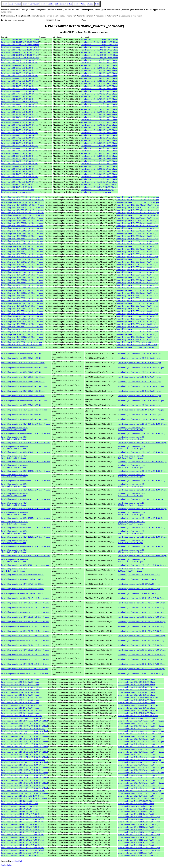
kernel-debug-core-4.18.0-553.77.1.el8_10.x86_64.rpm (137, 252)
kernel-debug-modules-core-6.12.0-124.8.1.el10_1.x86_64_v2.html (15, 570)
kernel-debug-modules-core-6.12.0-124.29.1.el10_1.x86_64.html (26, 499)
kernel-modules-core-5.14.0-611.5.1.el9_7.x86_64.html (22, 855)
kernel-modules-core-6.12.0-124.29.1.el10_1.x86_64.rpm (139, 760)
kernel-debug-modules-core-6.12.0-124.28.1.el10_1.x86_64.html (26, 509)
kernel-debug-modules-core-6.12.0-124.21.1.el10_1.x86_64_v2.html (15, 532)
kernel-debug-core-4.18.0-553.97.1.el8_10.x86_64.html (22, 218)
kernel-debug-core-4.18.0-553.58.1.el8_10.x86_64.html (22, 285)
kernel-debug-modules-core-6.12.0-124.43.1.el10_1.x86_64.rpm (142, 443)
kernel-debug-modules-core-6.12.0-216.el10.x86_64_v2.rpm (141, 367)
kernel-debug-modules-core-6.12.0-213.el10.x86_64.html (23, 377)
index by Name (80, 4)
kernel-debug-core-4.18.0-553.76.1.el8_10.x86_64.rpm (137, 254)
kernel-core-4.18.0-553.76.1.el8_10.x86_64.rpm (99, 96)
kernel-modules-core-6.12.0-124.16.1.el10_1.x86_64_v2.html (25, 788)
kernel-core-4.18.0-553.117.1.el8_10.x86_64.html (20, 39)
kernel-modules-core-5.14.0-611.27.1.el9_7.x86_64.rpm (139, 835)
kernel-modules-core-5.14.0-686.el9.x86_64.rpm (136, 809)
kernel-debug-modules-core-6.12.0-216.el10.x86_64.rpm (139, 358)
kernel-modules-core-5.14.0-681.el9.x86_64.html (20, 811)
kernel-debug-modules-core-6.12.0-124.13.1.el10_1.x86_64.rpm (142, 556)
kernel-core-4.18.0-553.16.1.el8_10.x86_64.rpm (99, 182)
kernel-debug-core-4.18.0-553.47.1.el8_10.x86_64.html (22, 303)
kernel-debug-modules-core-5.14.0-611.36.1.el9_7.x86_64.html (25, 617)
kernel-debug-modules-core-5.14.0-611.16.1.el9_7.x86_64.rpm (142, 655)
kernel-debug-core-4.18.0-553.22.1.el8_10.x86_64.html (22, 337)
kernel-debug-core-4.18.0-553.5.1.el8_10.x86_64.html (22, 345)
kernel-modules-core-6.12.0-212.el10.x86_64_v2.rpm (138, 705)
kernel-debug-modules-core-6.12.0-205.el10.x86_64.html (23, 405)
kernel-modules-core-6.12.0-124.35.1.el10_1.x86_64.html (23, 749)
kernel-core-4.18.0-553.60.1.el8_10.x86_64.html (20, 125)
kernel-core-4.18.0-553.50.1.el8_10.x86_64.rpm (99, 143)
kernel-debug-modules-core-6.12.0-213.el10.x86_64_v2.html (24, 386)
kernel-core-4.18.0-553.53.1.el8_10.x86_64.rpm (99, 135)
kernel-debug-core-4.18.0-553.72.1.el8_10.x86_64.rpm (137, 262)
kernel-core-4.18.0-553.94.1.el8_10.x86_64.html (20, 63)
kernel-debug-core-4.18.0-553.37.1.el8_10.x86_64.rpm (137, 319)
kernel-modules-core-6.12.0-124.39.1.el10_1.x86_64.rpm (139, 739)
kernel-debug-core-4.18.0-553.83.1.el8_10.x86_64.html (22, 236)
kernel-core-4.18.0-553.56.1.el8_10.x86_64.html (20, 130)
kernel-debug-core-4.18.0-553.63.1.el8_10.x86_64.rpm (137, 277)
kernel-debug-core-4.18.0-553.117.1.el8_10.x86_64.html (23, 197)
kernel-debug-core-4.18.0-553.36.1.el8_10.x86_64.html (22, 321)
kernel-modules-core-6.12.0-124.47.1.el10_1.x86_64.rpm (139, 718)
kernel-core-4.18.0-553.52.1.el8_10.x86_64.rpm (99, 138)
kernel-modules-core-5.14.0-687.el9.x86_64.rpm (136, 806)
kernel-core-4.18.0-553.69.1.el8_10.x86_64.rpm (99, 112)
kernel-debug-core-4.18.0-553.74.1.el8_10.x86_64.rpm (137, 259)
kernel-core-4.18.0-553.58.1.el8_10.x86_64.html (20, 128)
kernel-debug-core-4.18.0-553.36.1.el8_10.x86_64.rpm (137, 321)
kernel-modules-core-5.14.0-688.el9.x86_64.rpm (136, 804)
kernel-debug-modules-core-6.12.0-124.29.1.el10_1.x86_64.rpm (142, 499)
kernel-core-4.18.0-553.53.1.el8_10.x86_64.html (20, 135)
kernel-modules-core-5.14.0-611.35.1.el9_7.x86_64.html (23, 827)
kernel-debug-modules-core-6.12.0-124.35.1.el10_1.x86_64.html (26, 480)
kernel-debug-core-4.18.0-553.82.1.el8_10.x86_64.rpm (137, 239)
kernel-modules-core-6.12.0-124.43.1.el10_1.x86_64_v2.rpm (141, 731)
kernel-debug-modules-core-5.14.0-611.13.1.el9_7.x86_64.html (25, 659)
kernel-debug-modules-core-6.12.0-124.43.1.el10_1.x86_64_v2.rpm (131, 447)
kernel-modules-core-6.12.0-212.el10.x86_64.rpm (136, 700)
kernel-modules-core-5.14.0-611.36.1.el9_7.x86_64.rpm (139, 824)
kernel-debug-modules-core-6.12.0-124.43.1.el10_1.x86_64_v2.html (15, 447)
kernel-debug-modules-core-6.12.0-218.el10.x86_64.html (23, 353)
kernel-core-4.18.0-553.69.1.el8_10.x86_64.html (20, 112)
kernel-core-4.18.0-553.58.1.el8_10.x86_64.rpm (99, 128)
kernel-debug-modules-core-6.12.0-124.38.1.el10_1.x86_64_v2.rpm (131, 476)
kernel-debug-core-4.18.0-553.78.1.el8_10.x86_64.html (22, 249)
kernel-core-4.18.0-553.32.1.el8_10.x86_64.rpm (99, 172)
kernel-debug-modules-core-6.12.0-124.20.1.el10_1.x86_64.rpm (142, 537)
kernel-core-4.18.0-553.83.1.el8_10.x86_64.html (20, 78)
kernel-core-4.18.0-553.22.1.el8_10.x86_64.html (20, 179)
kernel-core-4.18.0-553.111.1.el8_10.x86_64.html (20, 45)
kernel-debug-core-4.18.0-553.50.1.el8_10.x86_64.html (22, 301)
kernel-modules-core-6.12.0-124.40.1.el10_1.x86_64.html (23, 734)
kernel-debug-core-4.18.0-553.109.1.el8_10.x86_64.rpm (138, 205)
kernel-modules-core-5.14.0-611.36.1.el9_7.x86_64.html (23, 824)
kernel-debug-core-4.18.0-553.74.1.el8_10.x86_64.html (22, 259)
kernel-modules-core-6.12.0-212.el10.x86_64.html (20, 700)
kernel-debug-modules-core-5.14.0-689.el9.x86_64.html (22, 575)
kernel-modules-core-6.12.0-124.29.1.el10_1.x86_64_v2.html (25, 762)
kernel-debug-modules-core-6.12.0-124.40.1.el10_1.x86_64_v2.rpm (131, 457)
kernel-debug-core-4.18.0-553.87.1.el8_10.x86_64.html (22, 228)
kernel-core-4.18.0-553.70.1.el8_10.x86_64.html (20, 109)
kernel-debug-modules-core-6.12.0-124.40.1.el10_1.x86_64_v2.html (15, 457)
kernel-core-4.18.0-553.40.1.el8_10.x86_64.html (20, 159)
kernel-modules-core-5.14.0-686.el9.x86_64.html (20, 809)
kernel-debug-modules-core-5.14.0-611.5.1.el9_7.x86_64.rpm (141, 673)
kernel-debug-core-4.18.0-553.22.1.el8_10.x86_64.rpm (137, 337)
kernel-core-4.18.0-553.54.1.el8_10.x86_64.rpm (99, 133)
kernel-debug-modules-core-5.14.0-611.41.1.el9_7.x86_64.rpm (142, 608)
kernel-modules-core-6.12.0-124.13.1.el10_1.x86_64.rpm (139, 791)
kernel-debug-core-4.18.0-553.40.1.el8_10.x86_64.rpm (137, 316)
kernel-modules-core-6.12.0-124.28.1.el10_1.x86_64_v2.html (25, 767)
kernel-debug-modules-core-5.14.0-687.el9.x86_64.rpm (139, 584)
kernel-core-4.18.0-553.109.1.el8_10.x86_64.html (20, 47)
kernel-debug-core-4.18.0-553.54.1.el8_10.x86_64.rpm (137, 290)
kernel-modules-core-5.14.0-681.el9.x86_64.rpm (136, 811)
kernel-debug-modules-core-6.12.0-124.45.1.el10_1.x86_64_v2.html (15, 438)
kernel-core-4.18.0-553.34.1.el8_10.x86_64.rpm (99, 166)
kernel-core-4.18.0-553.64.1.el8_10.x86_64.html (20, 117)
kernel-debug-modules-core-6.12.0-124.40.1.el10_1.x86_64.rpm (142, 452)
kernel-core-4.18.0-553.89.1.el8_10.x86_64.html (20, 68)
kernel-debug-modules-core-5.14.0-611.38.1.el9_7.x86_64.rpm (142, 612)
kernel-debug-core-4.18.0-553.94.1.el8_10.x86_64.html (22, 220)
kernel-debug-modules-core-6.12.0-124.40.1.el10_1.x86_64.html (26, 452)
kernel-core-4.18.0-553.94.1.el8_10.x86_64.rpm (99, 63)
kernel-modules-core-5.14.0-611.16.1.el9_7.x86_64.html (23, 845)
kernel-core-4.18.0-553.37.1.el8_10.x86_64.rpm (99, 161)
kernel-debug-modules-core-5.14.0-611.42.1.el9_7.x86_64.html (25, 603)
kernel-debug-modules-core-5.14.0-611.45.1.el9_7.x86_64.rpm (142, 598)
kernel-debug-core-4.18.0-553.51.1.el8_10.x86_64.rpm (137, 298)
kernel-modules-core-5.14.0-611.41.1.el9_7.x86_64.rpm (139, 819)
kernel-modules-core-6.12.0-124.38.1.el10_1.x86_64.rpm (139, 744)
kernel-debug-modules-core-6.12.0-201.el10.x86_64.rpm (139, 415)
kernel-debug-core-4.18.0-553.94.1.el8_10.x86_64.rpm (137, 220)
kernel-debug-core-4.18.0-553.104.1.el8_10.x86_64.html (23, 213)
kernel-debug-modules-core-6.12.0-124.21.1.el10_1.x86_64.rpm (142, 527)
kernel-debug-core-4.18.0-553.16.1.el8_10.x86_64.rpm (137, 340)
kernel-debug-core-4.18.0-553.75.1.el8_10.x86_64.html (22, 257)
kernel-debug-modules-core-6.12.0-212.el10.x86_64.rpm (139, 391)
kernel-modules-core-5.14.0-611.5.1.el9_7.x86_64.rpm (138, 855)
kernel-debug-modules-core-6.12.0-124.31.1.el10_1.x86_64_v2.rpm (131, 495)
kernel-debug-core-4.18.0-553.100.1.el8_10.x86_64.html (23, 215)
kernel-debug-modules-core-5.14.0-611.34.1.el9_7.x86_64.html (25, 626)
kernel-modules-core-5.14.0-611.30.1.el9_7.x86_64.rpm (139, 832)
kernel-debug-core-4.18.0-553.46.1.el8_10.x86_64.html (22, 306)
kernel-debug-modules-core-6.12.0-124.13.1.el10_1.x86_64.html (26, 556)
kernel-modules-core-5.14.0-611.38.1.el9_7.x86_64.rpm (139, 822)
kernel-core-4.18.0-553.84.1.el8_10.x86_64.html (20, 76)
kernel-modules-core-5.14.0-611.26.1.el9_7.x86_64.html (23, 837)
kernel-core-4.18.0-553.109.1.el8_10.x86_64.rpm (100, 47)
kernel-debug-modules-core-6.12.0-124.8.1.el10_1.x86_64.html (25, 565)
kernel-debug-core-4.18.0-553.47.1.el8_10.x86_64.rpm (137, 303)
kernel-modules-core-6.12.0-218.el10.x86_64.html (20, 679)
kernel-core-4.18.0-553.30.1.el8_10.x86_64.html (20, 174)
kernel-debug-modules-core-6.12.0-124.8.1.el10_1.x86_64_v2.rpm (131, 570)
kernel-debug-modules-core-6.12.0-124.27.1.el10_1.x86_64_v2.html (15, 523)
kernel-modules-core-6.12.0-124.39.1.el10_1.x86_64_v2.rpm (141, 742)
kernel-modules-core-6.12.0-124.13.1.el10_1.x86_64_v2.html (25, 793)
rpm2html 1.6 (17, 861)
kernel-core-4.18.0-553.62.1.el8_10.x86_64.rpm (99, 122)
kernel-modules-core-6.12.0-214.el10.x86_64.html (20, 690)
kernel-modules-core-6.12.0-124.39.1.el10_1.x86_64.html (23, 739)
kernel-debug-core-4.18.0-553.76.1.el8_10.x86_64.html (22, 254)
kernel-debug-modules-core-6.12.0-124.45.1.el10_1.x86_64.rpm (142, 433)
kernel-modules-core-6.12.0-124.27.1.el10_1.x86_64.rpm (139, 770)
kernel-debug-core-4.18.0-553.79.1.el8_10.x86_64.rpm (137, 246)
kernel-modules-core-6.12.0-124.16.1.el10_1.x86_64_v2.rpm (141, 788)
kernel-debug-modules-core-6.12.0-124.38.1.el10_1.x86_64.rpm (142, 471)
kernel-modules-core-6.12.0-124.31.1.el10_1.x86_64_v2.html (25, 757)
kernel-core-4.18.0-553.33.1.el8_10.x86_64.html (20, 169)
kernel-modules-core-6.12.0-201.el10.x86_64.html (20, 713)
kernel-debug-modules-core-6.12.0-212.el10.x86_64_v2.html (24, 400)
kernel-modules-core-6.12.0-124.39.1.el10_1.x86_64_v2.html (25, 742)
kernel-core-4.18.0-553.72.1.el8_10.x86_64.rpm (99, 104)
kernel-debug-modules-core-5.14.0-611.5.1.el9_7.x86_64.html (25, 673)
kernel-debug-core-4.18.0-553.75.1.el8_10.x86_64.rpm (137, 257)
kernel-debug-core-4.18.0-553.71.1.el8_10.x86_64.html (22, 264)
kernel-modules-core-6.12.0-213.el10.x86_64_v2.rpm (138, 698)
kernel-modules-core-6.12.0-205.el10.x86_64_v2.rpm (138, 710)
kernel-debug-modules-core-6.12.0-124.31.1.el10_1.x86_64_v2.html (15, 495)
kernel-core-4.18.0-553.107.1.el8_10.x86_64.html (20, 50)
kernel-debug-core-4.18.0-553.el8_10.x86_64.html (20, 347)
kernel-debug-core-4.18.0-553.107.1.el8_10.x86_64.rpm (138, 208)
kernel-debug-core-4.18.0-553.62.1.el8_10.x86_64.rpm (137, 280)
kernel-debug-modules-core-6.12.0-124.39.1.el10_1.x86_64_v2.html (15, 466)
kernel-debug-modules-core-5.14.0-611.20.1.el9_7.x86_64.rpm (142, 650)
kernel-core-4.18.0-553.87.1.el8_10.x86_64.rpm (99, 71)
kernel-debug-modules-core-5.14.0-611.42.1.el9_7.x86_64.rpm (142, 603)
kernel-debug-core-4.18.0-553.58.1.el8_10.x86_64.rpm (137, 285)
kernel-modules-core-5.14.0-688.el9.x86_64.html (20, 804)
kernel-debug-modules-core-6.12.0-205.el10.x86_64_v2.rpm (141, 410)
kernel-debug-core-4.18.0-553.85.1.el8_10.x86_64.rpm (137, 231)
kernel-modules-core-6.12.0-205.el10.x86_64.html (20, 708)
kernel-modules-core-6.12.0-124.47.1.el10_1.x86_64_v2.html (25, 721)
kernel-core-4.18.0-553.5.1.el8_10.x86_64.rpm (99, 187)
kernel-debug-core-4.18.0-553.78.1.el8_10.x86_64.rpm (137, 249)
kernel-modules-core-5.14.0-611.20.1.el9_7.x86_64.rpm (139, 843)
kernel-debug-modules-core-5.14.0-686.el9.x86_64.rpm (139, 589)
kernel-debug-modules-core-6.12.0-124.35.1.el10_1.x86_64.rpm (142, 480)
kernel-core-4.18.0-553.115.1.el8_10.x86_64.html (20, 42)
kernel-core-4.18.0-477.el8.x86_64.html (16, 192)
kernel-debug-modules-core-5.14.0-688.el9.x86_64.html (22, 579)
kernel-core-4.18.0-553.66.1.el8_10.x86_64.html (20, 115)
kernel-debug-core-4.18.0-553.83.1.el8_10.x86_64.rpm (137, 236)
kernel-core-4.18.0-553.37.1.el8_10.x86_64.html (20, 161)
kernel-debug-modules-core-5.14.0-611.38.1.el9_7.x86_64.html (25, 612)
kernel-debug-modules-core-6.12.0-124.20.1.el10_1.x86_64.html (26, 537)
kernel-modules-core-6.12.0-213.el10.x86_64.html (20, 692)
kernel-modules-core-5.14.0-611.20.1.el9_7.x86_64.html (23, 843)
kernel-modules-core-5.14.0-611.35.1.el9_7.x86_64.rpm (139, 827)
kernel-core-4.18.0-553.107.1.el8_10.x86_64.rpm (100, 50)
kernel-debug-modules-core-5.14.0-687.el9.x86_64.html (22, 584)
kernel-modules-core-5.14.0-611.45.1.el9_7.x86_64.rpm (139, 814)
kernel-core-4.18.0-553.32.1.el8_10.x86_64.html (20, 172)
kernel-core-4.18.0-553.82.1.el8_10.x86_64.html (20, 81)
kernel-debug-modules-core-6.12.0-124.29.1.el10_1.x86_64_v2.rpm (131, 504)
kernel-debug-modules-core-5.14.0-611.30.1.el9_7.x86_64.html (25, 631)
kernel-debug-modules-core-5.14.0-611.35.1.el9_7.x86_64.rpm (142, 622)
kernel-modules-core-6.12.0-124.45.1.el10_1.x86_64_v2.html (25, 726)
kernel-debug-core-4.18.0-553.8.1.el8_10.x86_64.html (22, 342)
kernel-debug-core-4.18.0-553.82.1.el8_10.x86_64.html (22, 239)
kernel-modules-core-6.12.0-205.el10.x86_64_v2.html (22, 710)
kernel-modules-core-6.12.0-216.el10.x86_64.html (20, 682)
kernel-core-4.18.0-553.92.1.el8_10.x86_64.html (20, 65)
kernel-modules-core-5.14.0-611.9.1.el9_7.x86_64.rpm (138, 853)
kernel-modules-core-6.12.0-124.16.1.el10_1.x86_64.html (23, 786)
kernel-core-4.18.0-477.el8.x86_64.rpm (96, 192)
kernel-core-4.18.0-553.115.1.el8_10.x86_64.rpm (100, 42)
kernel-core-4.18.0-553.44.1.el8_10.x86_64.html (20, 153)
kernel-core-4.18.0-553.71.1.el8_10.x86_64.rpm (99, 107)
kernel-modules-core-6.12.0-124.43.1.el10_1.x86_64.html (23, 729)
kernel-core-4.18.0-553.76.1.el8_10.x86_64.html (20, 96)
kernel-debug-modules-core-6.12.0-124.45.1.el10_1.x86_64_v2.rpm (131, 438)
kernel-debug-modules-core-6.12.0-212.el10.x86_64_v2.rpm (141, 400)
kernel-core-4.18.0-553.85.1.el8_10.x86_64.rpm (99, 73)
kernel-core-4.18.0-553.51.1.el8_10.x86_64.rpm (99, 140)
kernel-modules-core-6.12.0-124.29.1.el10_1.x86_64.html (23, 760)
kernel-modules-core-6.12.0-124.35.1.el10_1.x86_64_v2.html (25, 752)
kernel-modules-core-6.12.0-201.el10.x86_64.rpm (136, 713)
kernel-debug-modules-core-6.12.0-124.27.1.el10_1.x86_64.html (26, 518)
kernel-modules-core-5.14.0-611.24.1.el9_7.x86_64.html (23, 840)
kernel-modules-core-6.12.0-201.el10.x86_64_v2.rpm (138, 716)
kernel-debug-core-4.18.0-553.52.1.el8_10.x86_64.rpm (137, 296)
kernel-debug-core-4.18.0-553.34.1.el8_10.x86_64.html (22, 324)
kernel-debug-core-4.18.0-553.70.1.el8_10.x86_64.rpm (137, 267)
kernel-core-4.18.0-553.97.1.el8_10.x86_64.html (20, 60)
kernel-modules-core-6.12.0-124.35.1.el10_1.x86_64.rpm (139, 749)
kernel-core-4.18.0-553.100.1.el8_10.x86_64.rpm (100, 58)
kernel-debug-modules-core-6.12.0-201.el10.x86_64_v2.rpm (141, 419)
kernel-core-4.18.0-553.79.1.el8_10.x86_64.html (20, 89)
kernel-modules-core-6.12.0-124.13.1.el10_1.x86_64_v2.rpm (141, 793)
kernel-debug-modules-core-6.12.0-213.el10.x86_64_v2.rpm (141, 386)
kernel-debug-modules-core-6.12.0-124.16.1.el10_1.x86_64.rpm (142, 546)
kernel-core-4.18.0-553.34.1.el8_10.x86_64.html (20, 166)
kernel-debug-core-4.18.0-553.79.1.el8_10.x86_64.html (22, 246)
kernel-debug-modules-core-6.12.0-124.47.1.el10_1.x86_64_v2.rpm (131, 429)
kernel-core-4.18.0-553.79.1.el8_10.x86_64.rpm (99, 89)
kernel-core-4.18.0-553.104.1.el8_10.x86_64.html (20, 55)
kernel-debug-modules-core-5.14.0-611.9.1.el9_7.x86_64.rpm (141, 669)
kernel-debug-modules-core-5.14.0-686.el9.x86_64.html (22, 589)
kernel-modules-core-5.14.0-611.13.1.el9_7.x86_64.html (23, 848)
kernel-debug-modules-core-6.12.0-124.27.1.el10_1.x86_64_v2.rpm (131, 523)
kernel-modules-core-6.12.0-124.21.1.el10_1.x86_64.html (23, 775)
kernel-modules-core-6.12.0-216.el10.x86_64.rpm (136, 682)
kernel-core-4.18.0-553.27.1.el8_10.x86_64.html (20, 177)
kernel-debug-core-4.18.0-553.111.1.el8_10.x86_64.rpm (138, 202)
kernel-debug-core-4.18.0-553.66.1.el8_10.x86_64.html (22, 272)
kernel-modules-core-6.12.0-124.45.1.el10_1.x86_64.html (23, 723)
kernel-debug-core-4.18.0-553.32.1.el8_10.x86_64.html (22, 329)
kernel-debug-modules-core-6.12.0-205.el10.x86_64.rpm (139, 405)
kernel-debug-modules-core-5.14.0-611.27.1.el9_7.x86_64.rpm (142, 636)
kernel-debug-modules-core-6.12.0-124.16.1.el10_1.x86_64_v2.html (15, 551)
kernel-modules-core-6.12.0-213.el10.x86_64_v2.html (22, 698)
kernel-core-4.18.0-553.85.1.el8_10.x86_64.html (20, 73)
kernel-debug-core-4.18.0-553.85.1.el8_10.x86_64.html (22, 231)
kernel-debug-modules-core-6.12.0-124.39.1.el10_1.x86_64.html (26, 462)
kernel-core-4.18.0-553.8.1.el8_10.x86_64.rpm (99, 184)
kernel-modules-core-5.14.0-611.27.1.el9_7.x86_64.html (23, 835)
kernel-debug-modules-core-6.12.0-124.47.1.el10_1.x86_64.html (26, 424)
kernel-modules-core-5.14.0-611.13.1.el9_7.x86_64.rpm (139, 848)
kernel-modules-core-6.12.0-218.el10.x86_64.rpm (136, 679)
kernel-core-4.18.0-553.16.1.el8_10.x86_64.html (20, 182)
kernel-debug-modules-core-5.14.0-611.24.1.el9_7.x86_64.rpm (142, 645)
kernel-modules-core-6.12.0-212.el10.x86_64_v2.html (22, 705)
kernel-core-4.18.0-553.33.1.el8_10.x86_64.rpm (99, 169)
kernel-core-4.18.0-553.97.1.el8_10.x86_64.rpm (99, 60)
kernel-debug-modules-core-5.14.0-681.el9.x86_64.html (22, 593)
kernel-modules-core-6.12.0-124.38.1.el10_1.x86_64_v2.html (25, 747)
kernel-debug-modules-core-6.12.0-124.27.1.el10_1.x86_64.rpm (142, 518)
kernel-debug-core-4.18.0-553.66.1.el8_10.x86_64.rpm (137, 272)
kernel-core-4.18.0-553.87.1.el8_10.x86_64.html (20, 71)
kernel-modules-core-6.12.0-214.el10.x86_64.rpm (136, 690)
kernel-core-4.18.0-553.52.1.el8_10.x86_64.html (20, 138)
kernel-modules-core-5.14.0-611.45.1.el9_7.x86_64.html (23, 814)
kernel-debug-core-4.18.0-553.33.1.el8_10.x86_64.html (22, 327)
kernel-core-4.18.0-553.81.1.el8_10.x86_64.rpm (99, 83)
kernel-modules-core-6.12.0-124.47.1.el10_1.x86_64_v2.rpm (141, 721)
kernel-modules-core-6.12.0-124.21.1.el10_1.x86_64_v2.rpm (141, 778)
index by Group (15, 4)
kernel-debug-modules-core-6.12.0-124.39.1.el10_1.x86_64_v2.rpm (131, 466)
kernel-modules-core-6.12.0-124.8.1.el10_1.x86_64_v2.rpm (140, 799)
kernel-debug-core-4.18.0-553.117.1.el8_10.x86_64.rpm (138, 197)
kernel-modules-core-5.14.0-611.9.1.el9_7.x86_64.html (22, 853)
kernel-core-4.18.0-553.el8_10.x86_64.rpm (97, 190)
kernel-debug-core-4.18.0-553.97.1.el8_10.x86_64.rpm (137, 218)
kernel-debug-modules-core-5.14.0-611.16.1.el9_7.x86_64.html (25, 655)
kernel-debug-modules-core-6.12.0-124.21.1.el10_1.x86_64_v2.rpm (131, 532)
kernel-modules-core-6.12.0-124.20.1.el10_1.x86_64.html (23, 780)
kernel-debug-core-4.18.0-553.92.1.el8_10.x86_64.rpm (137, 223)
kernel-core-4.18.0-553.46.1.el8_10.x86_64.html (20, 148)
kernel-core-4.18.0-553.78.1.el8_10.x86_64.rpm (99, 91)
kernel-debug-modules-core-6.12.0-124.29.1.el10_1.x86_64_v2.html (15, 504)
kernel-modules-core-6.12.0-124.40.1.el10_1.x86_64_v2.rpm (141, 736)
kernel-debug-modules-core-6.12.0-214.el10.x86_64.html (23, 372)
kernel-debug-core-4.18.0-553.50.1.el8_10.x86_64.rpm (137, 301)
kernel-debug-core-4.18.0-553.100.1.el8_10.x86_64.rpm (138, 215)
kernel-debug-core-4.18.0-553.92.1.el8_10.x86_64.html (22, 223)
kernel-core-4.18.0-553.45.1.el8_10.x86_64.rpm (99, 151)
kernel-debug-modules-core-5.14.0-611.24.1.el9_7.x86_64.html (25, 645)
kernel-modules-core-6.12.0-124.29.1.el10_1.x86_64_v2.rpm (141, 762)
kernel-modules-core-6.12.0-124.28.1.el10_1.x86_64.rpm (139, 765)
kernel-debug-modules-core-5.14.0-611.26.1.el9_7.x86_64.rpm (142, 640)
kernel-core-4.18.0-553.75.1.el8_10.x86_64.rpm (99, 99)
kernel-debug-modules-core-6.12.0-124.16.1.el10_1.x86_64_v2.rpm (131, 551)
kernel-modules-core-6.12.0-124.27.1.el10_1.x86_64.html (23, 770)
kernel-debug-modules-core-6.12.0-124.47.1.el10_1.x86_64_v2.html (15, 429)
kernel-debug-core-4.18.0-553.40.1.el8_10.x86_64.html (22, 316)
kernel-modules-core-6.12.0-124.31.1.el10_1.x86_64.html (23, 754)
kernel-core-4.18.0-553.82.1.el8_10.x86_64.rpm (99, 81)
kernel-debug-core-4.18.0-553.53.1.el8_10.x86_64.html (22, 293)
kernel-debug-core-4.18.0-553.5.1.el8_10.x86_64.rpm (137, 345)
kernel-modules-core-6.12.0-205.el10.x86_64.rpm (136, 708)
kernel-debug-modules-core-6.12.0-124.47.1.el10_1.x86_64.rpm (142, 424)
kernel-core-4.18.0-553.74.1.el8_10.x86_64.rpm (99, 102)
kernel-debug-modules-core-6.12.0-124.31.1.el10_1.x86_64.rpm (142, 490)
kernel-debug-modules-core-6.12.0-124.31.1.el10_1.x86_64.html (26, 490)
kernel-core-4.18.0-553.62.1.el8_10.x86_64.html (20, 122)
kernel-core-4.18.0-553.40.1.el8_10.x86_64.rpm (99, 159)
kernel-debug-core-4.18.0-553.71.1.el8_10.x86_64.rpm (137, 264)
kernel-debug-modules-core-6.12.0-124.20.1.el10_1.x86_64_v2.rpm (131, 542)
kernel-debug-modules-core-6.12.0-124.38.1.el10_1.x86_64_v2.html (15, 476)
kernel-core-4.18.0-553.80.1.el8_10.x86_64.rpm (99, 86)
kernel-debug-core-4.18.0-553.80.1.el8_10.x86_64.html (22, 244)
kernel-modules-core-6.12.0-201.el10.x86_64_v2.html (22, 716)
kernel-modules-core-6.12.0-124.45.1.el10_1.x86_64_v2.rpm (141, 726)
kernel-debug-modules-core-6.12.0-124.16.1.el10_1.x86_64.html (26, 546)
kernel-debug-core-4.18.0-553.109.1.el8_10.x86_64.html (23, 205)
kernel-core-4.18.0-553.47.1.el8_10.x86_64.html (20, 146)
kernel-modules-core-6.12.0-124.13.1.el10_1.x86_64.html (23, 791)
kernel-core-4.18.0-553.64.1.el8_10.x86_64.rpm (99, 117)
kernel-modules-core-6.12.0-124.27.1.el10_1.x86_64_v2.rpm (141, 773)
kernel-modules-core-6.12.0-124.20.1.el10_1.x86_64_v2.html (25, 783)
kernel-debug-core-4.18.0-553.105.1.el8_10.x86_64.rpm (138, 210)
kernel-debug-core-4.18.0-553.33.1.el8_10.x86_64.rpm (137, 327)
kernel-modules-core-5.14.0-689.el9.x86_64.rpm (136, 801)
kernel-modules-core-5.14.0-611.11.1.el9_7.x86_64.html (23, 850)
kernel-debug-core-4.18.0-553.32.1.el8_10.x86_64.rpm (137, 329)
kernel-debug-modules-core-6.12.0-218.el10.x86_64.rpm (139, 353)
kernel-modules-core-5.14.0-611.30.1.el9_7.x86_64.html (23, 832)
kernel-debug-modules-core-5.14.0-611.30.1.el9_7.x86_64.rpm (142, 631)
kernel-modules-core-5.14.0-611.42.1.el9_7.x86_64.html (23, 817)
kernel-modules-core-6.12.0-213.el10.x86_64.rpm (136, 692)
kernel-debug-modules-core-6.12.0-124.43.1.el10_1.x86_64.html (26, 443)
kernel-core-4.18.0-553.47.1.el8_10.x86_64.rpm (99, 146)
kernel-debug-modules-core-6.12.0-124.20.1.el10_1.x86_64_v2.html (15, 542)
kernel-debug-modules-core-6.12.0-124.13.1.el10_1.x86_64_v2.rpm (131, 560)
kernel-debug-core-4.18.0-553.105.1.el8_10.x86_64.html (23, 210)
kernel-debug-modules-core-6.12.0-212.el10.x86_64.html (23, 391)
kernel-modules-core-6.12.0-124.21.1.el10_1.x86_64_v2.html (25, 778)
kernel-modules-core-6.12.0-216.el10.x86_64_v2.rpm (138, 687)
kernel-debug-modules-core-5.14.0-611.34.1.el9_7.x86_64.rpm (142, 626)
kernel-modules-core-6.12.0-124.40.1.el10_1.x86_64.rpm (139, 734)
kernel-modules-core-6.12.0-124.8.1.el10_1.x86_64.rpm (139, 796)
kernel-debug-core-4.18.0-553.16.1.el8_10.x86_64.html (22, 340)
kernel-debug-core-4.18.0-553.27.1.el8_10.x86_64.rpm (137, 334)
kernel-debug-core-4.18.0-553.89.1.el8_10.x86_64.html (22, 226)
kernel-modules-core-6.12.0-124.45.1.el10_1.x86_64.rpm (139, 723)
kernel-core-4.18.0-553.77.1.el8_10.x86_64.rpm (99, 94)
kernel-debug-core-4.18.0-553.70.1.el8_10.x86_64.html (22, 267)
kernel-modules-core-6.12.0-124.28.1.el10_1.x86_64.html (23, 765)
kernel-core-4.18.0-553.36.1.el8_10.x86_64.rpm (99, 164)
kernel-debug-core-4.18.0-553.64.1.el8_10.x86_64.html (22, 275)
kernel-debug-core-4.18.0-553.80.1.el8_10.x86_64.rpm (137, 244)
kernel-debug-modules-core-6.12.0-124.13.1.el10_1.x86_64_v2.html (15, 560)
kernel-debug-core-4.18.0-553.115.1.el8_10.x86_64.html (23, 200)
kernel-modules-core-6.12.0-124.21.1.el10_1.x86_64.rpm (139, 775)
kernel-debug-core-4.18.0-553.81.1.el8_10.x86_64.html (22, 241)
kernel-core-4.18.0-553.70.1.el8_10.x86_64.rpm (99, 109)
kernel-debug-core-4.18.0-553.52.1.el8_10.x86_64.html (22, 296)
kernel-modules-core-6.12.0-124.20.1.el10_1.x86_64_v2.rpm (141, 783)
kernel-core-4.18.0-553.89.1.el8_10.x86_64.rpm (99, 68)
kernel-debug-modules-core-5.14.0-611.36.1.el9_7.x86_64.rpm (142, 617)
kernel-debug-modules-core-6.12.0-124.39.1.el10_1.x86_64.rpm (142, 462)
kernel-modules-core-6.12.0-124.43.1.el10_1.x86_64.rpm (139, 729)
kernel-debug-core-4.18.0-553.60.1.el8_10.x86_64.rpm (137, 283)
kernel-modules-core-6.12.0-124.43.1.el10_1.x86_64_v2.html (25, 731)
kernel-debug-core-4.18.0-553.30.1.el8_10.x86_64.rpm (137, 332)
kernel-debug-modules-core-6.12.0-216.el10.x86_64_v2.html (24, 367)
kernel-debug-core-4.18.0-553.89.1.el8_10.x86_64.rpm (137, 226)
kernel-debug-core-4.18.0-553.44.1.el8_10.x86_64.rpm (137, 311)
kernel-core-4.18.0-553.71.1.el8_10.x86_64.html (20, 107)
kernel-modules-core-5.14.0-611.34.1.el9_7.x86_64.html (23, 830)
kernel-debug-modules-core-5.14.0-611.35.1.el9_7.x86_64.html (25, 622)
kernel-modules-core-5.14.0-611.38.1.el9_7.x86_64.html (23, 822)
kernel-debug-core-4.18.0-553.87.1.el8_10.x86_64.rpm (137, 228)
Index (5, 4)
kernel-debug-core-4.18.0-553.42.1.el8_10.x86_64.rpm (137, 314)
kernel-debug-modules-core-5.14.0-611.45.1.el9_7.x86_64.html (25, 598)
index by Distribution (31, 4)
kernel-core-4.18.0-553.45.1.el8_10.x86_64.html (20, 151)
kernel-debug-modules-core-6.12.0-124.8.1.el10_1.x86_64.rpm (142, 565)
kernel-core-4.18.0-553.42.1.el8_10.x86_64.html (20, 156)
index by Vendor (47, 4)
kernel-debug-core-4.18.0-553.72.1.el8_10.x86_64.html (22, 262)
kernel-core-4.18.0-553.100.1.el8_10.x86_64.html (20, 58)
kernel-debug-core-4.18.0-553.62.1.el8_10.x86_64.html (22, 280)
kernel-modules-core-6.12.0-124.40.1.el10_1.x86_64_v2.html (25, 736)
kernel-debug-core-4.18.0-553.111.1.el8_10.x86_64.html (23, 202)
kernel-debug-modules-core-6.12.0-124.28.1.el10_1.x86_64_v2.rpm (131, 513)
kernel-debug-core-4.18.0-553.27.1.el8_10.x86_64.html (22, 334)
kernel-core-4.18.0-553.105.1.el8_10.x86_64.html (20, 52)
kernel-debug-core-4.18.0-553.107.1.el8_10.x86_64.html (23, 208)
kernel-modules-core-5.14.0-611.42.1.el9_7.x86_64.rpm (139, 817)
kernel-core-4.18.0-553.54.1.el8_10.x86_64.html (20, 133)
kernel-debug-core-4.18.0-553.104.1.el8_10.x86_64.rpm (138, 213)
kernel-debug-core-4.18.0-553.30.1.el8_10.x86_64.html (22, 332)
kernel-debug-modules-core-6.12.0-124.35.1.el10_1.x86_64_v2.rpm (131, 485)
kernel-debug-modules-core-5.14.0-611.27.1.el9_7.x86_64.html (25, 636)
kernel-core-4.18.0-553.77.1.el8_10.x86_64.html (20, 94)
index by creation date (64, 4)
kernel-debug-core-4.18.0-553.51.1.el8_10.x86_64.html (22, 298)
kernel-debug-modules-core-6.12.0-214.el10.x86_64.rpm (139, 372)
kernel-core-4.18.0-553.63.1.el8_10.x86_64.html (20, 120)
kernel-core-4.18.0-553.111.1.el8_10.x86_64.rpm (100, 45)
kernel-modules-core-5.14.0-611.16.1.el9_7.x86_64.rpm (139, 845)
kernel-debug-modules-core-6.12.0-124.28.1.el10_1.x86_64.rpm (142, 509)
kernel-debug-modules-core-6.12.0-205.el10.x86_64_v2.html (24, 410)
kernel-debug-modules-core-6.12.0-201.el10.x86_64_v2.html (24, 419)
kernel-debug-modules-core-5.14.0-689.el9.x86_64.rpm (139, 575)
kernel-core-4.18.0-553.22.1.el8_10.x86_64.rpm (99, 179)
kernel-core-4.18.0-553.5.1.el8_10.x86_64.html (19, 187)
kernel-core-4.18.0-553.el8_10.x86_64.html (18, 190)
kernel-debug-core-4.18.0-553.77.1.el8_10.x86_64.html (22, 252)
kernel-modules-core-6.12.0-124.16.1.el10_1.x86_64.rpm (139, 786)
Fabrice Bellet (6, 865)
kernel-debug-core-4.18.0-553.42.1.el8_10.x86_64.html (22, 314)
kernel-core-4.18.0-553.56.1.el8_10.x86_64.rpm (99, 130)
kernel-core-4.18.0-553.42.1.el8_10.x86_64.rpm (99, 156)
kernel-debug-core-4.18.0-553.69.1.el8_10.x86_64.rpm (137, 270)
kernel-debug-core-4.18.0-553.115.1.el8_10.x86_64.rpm (138, 200)
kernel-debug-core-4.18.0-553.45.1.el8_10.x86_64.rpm (137, 308)
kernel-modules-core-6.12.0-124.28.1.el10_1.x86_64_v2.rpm (141, 767)
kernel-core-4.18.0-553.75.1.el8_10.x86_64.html (20, 99)
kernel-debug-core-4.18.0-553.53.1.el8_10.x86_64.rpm (137, 293)
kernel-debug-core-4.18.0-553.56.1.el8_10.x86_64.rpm (137, 288)
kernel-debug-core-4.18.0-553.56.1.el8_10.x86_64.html (22, 288)
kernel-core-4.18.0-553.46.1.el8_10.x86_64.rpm (99, 148)
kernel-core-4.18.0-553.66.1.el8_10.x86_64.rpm (99, 115)
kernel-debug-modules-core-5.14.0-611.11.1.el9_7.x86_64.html (25, 664)
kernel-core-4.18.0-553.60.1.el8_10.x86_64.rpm (99, 125)
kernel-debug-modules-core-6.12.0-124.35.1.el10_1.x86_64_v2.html (15, 485)
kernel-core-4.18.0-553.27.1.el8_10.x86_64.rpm (99, 177)
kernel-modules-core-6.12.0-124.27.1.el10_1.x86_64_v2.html (25, 773)
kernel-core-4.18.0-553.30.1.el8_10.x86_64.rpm (99, 174)
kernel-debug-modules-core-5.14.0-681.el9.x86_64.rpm (139, 593)
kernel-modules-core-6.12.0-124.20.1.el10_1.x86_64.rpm (139, 780)
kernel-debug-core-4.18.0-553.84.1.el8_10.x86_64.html (22, 233)
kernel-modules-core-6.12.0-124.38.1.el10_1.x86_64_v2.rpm (141, 747)
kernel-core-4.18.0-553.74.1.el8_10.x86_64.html (20, 102)
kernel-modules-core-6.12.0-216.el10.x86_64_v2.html (22, 687)
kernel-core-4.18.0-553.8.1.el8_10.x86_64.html (19, 184)
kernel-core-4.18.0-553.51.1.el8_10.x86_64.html (20, 140)
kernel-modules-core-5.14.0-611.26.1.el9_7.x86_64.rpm (139, 837)
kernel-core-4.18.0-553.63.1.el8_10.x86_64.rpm (99, 120)
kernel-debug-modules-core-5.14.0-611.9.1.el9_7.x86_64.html (25, 669)
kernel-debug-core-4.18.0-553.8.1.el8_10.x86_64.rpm (137, 342)
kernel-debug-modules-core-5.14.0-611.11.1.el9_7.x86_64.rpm (142, 664)
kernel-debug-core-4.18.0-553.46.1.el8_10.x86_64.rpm (137, 306)
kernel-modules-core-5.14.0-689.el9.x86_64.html (20, 801)
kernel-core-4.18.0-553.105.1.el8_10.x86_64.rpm (100, 52)
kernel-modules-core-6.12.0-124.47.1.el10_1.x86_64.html (23, 718)
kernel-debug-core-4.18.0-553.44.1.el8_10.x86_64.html (22, 311)
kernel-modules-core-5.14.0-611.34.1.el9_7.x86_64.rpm (139, 830)
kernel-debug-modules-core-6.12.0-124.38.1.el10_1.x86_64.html (26, 471)
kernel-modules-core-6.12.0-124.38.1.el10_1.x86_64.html (23, 744)
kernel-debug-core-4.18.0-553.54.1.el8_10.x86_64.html (22, 290)
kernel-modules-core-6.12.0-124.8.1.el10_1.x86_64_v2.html (24, 799)
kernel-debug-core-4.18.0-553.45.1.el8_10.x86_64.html (22, 308)
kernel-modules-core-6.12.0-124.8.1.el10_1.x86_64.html (23, 796)
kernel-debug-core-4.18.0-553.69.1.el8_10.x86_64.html (22, 270)
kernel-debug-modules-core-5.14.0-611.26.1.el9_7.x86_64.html (25, 640)
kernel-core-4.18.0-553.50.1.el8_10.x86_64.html (20, 143)
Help (97, 4)
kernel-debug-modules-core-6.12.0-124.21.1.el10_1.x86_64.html (26, 527)
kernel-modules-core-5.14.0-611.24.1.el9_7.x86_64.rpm (139, 840)
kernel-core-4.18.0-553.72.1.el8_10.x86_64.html (20, 104)
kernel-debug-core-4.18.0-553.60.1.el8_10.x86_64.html (22, 283)
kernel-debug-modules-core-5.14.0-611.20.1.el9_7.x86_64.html (25, 650)
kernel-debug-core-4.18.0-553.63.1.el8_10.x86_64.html (22, 277)
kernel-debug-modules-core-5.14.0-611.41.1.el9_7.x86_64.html (25, 608)
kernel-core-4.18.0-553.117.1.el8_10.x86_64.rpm (100, 39)
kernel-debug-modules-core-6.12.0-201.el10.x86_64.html (23, 415)
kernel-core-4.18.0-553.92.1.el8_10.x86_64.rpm (99, 65)
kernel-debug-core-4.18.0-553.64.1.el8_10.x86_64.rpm (137, 275)
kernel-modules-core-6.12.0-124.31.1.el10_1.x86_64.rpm (139, 754)
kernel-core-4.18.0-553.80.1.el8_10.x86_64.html (20, 86)
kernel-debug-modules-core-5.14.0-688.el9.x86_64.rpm (139, 579)
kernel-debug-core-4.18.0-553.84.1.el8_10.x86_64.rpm (137, 233)
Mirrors (90, 4)
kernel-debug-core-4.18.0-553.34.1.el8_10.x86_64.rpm (137, 324)
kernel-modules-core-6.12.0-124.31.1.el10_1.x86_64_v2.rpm (141, 757)
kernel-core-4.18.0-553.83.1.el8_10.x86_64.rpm (99, 78)
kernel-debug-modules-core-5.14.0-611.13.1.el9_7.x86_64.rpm (142, 659)
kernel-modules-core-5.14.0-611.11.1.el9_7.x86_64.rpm (139, 850)
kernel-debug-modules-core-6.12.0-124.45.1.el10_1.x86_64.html (26, 433)
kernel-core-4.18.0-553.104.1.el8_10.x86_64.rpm (100, 55)
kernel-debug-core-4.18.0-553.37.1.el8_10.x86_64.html (22, 319)
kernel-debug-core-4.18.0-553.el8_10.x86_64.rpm (135, 347)
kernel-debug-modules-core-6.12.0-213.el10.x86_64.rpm (139, 377)
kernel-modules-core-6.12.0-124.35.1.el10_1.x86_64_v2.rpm (141, 752)
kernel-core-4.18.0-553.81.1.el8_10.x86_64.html (20, 83)
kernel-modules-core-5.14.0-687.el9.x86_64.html (20, 806)
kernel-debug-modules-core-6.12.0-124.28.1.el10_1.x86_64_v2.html (15, 513)
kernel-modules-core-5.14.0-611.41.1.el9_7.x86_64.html (23, 819)
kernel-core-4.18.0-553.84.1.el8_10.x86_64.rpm (99, 76)
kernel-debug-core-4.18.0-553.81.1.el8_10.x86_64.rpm (137, 241)
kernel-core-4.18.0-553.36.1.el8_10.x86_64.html (20, 164)
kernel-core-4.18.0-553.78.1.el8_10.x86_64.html (20, 91)
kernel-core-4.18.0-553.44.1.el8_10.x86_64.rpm (99, 153)
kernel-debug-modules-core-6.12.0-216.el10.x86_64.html (23, 358)
